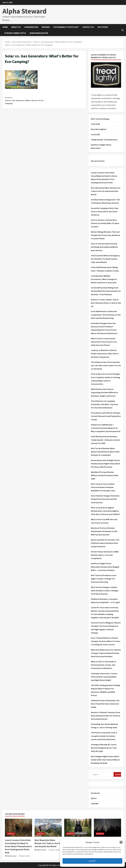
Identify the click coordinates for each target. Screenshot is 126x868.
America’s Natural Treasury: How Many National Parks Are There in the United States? (106, 716)
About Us (16, 27)
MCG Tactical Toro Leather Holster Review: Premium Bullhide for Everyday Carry (103, 487)
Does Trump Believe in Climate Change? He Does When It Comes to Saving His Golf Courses (106, 641)
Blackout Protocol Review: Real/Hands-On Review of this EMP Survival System (104, 531)
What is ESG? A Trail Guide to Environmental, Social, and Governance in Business (104, 665)
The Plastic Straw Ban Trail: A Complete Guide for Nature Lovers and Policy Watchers (104, 736)
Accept (92, 861)
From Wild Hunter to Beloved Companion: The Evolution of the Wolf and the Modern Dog (106, 315)
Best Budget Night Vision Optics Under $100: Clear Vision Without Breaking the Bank (105, 760)
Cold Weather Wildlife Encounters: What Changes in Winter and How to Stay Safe (104, 279)
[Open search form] (123, 30)
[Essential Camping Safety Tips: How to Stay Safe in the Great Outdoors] (107, 828)
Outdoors (11, 834)
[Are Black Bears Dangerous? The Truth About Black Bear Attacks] (78, 828)
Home (5, 27)
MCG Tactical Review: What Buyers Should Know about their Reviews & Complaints (105, 452)
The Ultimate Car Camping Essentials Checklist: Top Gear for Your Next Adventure (105, 404)
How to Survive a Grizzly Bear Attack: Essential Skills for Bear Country (105, 223)
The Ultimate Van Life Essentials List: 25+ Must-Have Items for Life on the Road (106, 365)
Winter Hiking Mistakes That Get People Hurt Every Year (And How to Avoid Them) (106, 235)
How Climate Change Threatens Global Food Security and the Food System (105, 499)
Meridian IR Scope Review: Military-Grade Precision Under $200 (105, 475)
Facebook (95, 793)
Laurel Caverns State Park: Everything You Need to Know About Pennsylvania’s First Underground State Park (18, 846)
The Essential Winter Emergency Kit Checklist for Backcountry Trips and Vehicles (105, 259)
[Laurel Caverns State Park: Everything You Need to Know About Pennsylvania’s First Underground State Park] (19, 828)
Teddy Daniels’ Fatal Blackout (104, 140)
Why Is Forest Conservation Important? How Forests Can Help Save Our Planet (104, 342)
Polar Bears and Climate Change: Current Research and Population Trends (106, 416)
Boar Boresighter (39, 33)
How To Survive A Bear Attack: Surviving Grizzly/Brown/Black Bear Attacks (104, 247)
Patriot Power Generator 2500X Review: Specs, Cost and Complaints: (105, 555)
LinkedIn (95, 803)
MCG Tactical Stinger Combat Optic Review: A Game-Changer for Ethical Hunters (105, 591)
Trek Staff (95, 124)
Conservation (31, 27)
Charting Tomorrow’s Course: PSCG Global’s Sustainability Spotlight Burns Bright (104, 677)
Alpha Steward (24, 11)
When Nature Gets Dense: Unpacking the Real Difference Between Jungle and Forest (104, 392)
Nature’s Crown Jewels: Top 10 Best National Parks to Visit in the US (106, 303)
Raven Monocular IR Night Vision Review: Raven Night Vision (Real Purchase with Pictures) (106, 464)
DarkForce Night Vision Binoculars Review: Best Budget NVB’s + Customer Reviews (105, 567)
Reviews (46, 27)
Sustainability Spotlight (66, 27)
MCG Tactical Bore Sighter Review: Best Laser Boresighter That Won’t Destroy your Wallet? (106, 511)
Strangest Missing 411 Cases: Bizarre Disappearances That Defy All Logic (104, 748)
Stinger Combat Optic (15, 33)
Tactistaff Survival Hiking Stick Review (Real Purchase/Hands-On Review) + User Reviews (106, 291)
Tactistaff (103, 27)
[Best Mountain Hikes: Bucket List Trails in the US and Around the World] (48, 828)
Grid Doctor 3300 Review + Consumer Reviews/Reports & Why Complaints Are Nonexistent (106, 428)
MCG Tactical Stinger (100, 119)
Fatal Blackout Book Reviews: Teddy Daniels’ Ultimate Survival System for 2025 (105, 440)
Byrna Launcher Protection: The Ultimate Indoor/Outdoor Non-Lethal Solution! (105, 543)
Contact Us (88, 27)
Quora (94, 798)
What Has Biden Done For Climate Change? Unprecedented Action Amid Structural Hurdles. (106, 653)
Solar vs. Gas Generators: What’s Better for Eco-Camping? (25, 102)
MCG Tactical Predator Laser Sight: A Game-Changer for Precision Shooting (104, 579)
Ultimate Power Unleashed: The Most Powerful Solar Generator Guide (105, 704)
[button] (121, 842)
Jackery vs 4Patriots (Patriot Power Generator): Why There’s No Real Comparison (105, 354)
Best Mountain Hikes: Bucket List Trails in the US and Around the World (106, 191)
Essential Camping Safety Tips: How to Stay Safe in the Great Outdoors (105, 211)
